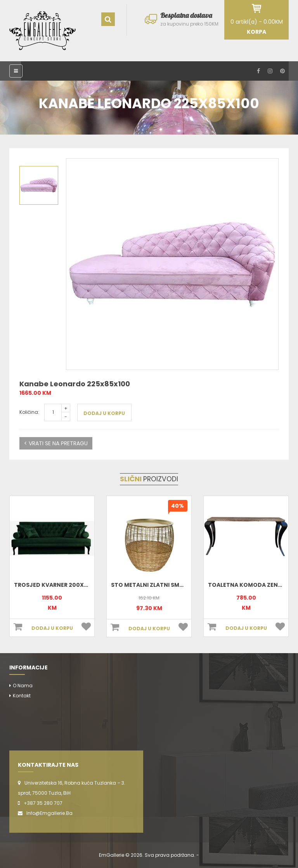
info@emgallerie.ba (49, 813)
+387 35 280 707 (43, 803)
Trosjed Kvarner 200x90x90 (58, 585)
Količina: (29, 412)
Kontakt (22, 696)
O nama (23, 686)
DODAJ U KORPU (104, 413)
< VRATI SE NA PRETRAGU (56, 443)
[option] (172, 264)
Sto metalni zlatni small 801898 (160, 585)
